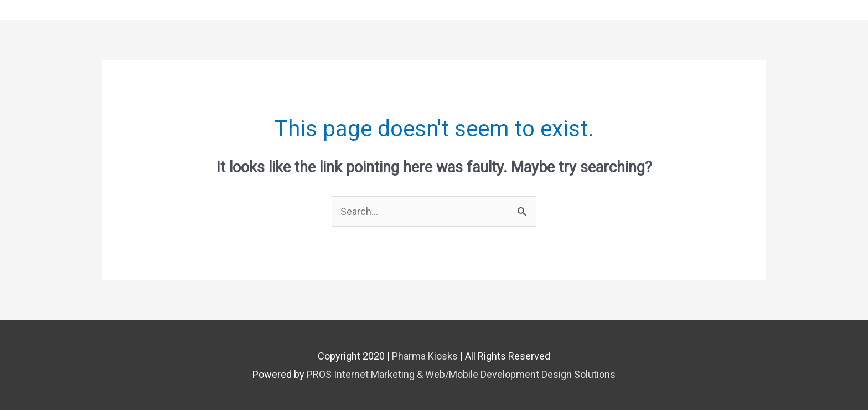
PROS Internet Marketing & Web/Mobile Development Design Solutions (461, 374)
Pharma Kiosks (425, 356)
